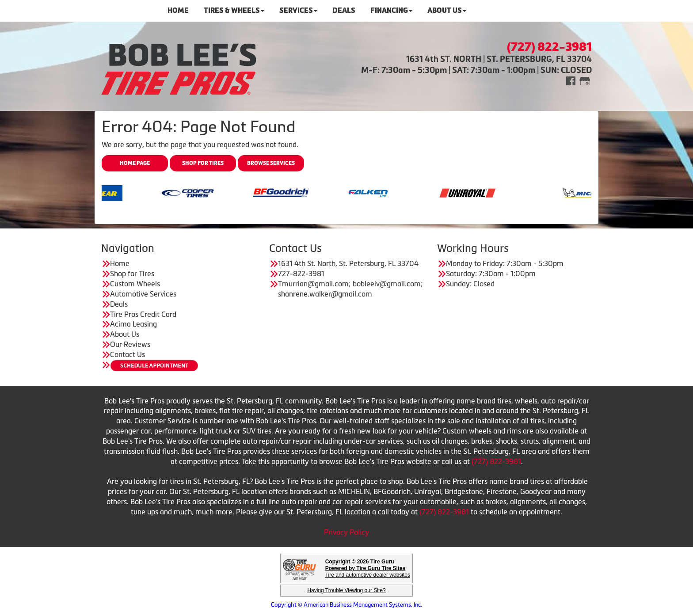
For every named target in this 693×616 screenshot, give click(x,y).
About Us (125, 334)
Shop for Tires (203, 163)
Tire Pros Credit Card (143, 314)
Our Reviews (130, 344)
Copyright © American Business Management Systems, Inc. (346, 605)
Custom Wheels (135, 284)
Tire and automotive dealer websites (368, 572)
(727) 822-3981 (496, 461)
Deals (119, 304)
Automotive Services (143, 294)
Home (120, 263)
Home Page (135, 163)
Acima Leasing (133, 324)
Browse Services (271, 163)
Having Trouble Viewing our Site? (346, 590)
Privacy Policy (346, 532)
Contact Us (128, 354)
